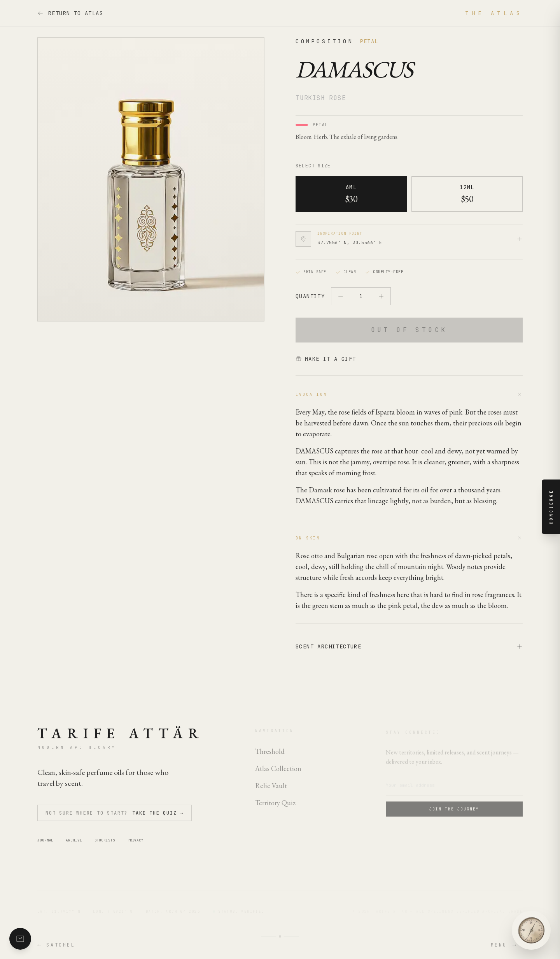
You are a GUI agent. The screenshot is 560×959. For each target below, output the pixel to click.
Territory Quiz (275, 807)
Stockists (105, 845)
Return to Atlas (70, 13)
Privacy (136, 845)
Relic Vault (271, 790)
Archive (74, 845)
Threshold (270, 756)
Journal (45, 845)
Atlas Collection (278, 773)
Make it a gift (326, 359)
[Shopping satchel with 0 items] (20, 939)
